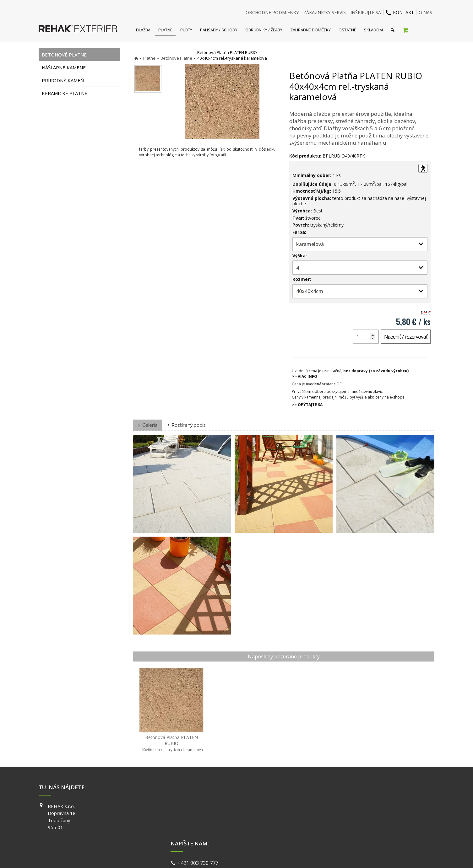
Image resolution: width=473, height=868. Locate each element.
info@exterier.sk (198, 814)
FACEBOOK (327, 806)
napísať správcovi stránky (220, 855)
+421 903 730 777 (199, 807)
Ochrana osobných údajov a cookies (280, 855)
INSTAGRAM (328, 815)
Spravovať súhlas (333, 855)
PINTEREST (327, 833)
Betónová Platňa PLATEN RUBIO (171, 743)
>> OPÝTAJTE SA (307, 405)
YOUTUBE (326, 824)
